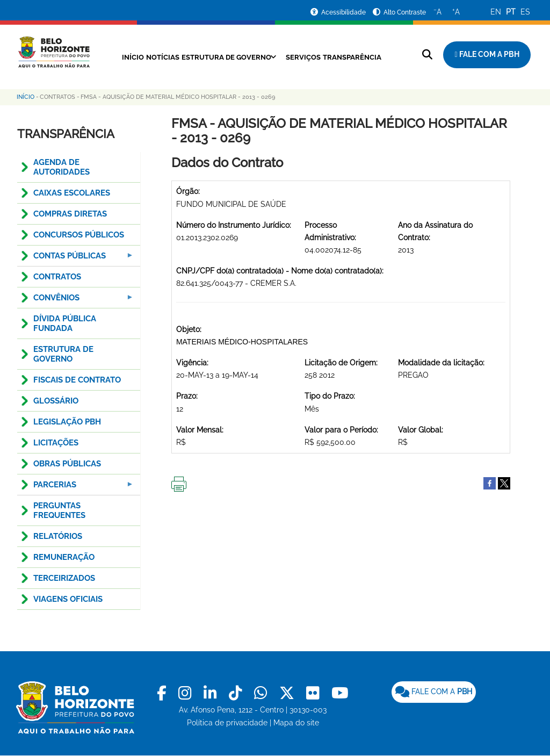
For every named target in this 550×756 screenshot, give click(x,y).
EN (496, 12)
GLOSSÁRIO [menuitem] (56, 401)
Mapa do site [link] (296, 723)
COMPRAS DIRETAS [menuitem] (70, 214)
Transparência (249, 69)
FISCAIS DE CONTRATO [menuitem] (77, 380)
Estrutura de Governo (258, 57)
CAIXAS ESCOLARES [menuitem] (72, 193)
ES (525, 12)
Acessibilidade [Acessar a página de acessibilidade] (344, 12)
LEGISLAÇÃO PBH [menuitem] (67, 422)
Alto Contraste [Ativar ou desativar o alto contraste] (405, 12)
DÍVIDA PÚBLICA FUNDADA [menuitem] (65, 323)
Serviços (345, 57)
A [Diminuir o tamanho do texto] (437, 11)
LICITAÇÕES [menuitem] (56, 443)
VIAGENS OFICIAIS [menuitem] (68, 599)
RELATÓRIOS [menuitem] (58, 536)
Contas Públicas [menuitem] (76, 259)
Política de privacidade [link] (227, 723)
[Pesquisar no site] (427, 55)
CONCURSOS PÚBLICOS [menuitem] (79, 235)
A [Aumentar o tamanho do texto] (456, 11)
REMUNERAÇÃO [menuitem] (64, 557)
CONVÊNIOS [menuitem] (76, 301)
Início (147, 57)
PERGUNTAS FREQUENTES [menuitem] (59, 510)
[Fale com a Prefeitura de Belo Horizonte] (487, 55)
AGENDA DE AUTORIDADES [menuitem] (61, 167)
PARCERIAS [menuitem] (76, 488)
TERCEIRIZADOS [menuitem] (64, 578)
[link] (164, 693)
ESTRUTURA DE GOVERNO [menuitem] (63, 354)
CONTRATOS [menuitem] (57, 277)
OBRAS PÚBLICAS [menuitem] (67, 464)
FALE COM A (434, 692)
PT (511, 12)
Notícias (184, 57)
